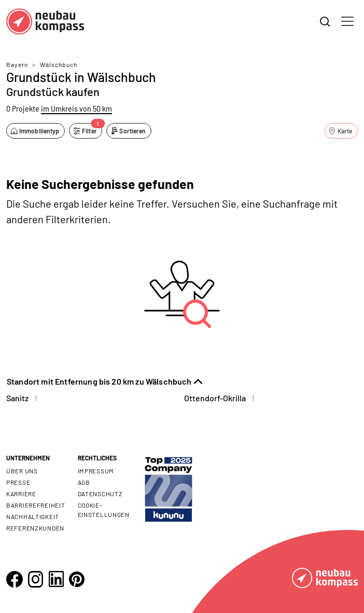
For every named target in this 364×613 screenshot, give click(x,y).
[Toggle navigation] (347, 21)
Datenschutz (100, 494)
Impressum (96, 471)
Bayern (17, 64)
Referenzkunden (35, 528)
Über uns (22, 471)
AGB (84, 482)
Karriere (21, 494)
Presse (18, 482)
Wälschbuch (59, 64)
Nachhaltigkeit (33, 516)
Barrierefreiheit (36, 505)
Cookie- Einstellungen (104, 510)
